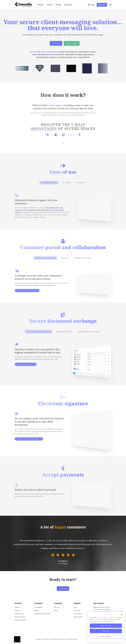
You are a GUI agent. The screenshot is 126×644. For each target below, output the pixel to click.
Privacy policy (78, 617)
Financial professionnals (42, 614)
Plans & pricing (20, 617)
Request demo (19, 614)
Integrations (68, 5)
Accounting (38, 607)
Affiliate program (20, 620)
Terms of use (78, 614)
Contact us (77, 610)
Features (50, 5)
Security (17, 610)
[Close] (122, 615)
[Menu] (110, 5)
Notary (37, 610)
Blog (55, 610)
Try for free (102, 5)
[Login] (91, 5)
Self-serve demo (72, 43)
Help (75, 607)
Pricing (58, 5)
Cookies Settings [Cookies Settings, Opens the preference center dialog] (106, 636)
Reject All (106, 631)
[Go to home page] (23, 5)
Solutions (41, 5)
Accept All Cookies (106, 626)
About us (57, 607)
